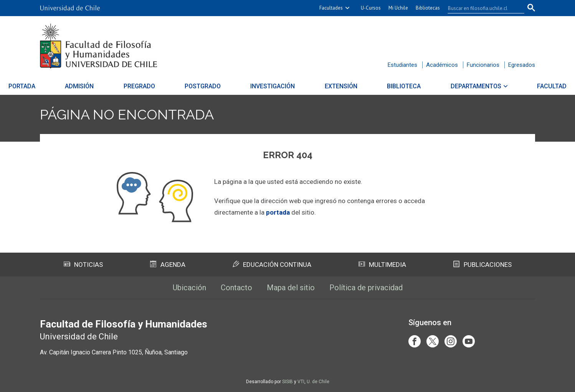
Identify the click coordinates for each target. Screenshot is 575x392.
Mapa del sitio (291, 288)
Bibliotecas (428, 8)
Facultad (514, 86)
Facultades (331, 8)
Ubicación (189, 288)
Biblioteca (385, 86)
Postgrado (212, 86)
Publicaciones (482, 265)
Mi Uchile (398, 8)
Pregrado (158, 86)
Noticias (83, 265)
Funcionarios (483, 65)
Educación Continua (272, 265)
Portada (59, 86)
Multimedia (382, 265)
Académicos (442, 65)
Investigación (273, 86)
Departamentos (448, 86)
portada (278, 212)
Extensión (331, 86)
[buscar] (481, 8)
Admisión (108, 86)
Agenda (168, 265)
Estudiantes (402, 65)
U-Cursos (371, 8)
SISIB (287, 382)
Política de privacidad (366, 288)
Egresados (522, 65)
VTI (301, 382)
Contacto (236, 288)
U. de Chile (318, 382)
